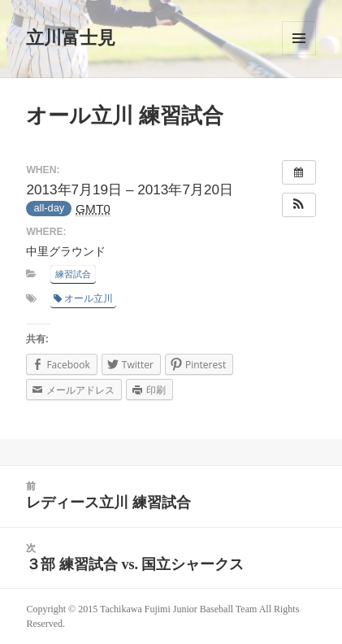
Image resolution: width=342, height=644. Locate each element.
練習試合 (73, 274)
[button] (299, 205)
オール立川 (83, 298)
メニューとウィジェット (299, 38)
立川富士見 (71, 38)
